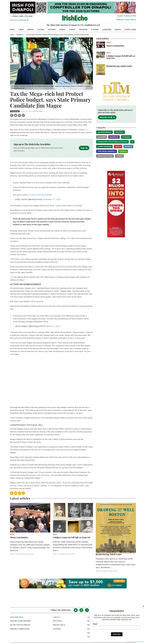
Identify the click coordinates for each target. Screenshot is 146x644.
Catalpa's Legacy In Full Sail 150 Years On (121, 57)
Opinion (30, 30)
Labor (21, 30)
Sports (62, 30)
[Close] (143, 606)
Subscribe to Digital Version (20, 629)
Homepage (20, 35)
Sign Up (84, 148)
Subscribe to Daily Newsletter (21, 621)
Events (72, 30)
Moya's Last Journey (115, 46)
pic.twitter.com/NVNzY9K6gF (40, 195)
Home (12, 35)
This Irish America (107, 151)
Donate (118, 30)
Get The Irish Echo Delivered (20, 625)
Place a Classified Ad (19, 20)
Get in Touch (57, 621)
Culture (41, 30)
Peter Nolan (39, 111)
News (12, 30)
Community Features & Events (112, 142)
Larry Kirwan (104, 146)
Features (52, 30)
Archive (119, 132)
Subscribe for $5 (107, 117)
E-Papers (95, 30)
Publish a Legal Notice (126, 20)
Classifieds (57, 629)
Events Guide (130, 30)
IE (132, 142)
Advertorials (104, 132)
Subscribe (107, 30)
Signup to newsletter (127, 16)
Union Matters (105, 156)
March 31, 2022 (53, 326)
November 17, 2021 (52, 199)
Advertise (83, 30)
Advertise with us (59, 625)
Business (114, 137)
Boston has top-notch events (119, 66)
